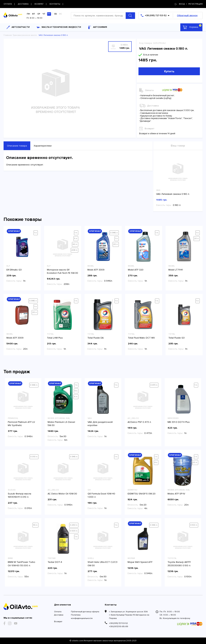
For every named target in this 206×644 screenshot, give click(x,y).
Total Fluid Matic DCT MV (141, 338)
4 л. (76, 391)
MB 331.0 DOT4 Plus (179, 422)
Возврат (58, 622)
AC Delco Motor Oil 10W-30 (62, 494)
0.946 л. (114, 233)
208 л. (75, 250)
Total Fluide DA (96, 338)
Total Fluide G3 (176, 338)
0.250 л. (74, 525)
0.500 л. (74, 531)
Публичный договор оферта (85, 612)
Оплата (58, 612)
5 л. (76, 239)
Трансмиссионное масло (25, 35)
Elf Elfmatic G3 (14, 270)
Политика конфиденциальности (82, 617)
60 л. (75, 244)
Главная (8, 35)
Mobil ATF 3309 (96, 270)
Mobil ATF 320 (136, 270)
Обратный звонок (187, 15)
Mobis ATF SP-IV (176, 494)
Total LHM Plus (55, 338)
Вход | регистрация (189, 4)
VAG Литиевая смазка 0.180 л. (173, 194)
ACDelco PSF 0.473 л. (139, 422)
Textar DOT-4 (55, 562)
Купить (169, 71)
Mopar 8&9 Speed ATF (140, 562)
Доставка (59, 615)
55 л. (35, 525)
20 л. (116, 244)
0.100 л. (194, 525)
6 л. (76, 397)
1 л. (36, 233)
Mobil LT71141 (176, 270)
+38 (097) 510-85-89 (119, 627)
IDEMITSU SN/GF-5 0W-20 (142, 494)
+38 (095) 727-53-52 (118, 623)
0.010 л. (34, 457)
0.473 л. (154, 385)
